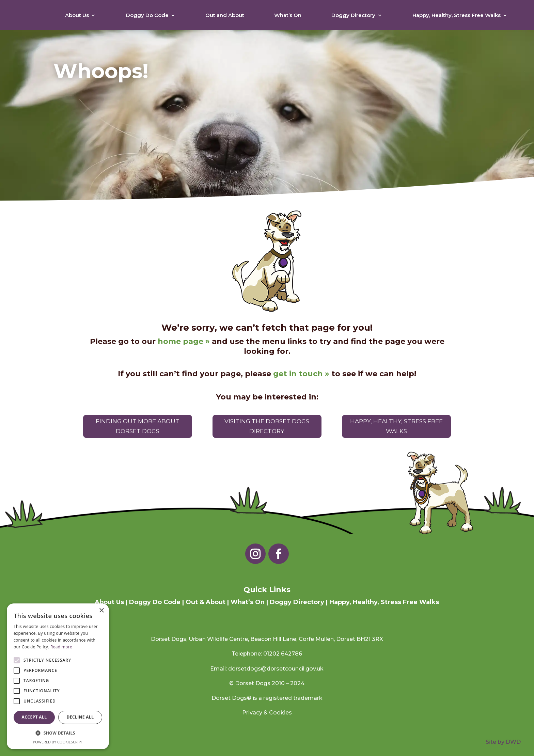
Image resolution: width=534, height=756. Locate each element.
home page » (184, 342)
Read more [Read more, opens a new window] (61, 647)
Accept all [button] (34, 717)
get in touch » (301, 374)
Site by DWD (503, 742)
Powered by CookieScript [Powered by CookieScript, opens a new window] (58, 742)
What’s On (288, 15)
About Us (77, 15)
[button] (58, 733)
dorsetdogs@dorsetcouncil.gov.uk (276, 669)
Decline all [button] (80, 717)
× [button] (101, 611)
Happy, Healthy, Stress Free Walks (457, 15)
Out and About (225, 15)
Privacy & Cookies (267, 713)
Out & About (206, 602)
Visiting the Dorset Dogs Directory (267, 426)
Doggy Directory (353, 15)
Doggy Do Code (147, 15)
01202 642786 (283, 654)
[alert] (58, 676)
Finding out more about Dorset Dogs (138, 426)
